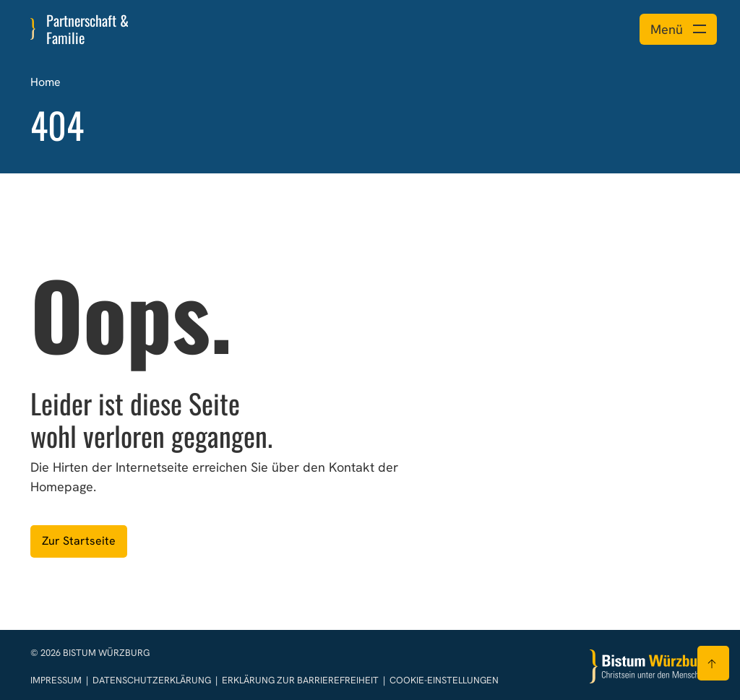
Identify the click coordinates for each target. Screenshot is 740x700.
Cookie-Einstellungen (444, 680)
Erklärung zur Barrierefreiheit (300, 680)
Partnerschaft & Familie (87, 29)
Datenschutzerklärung (153, 680)
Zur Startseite (79, 541)
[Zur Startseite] (650, 666)
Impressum (57, 680)
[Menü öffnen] (678, 29)
